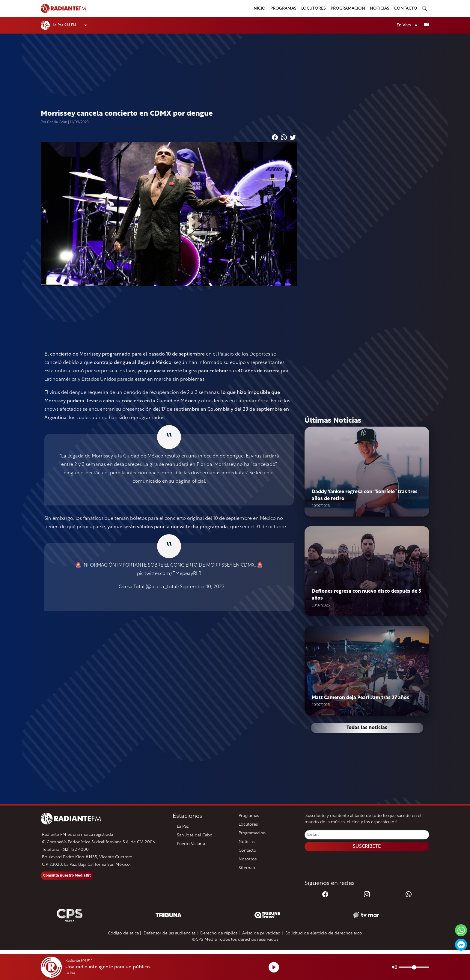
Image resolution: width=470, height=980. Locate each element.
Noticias (380, 9)
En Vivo (408, 25)
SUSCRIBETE (367, 847)
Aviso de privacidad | (263, 933)
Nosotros (248, 859)
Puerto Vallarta (191, 844)
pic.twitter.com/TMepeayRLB (169, 574)
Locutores (314, 9)
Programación (348, 9)
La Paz (183, 827)
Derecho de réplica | (220, 933)
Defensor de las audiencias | (171, 933)
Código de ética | (125, 933)
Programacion (252, 833)
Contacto (406, 9)
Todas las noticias (367, 728)
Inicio (259, 9)
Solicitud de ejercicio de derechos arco (324, 933)
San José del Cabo (195, 835)
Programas (283, 9)
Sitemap (247, 868)
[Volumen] (414, 967)
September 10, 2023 (202, 587)
